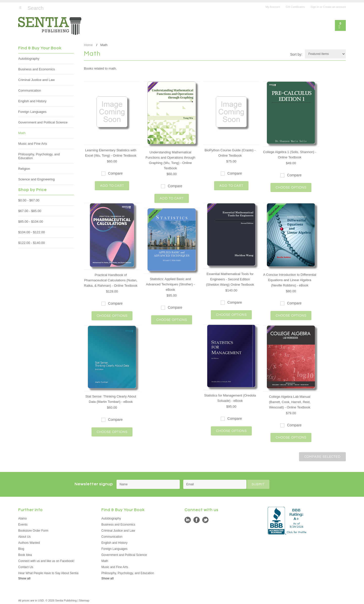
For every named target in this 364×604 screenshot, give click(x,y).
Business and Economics (37, 69)
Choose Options (291, 188)
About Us (24, 536)
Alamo (22, 518)
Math (22, 133)
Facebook (197, 519)
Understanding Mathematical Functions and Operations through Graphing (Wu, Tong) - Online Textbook (170, 160)
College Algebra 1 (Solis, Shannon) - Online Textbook (290, 155)
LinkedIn (188, 519)
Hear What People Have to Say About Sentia (48, 573)
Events (23, 524)
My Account (273, 7)
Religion (24, 169)
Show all (24, 578)
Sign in (315, 7)
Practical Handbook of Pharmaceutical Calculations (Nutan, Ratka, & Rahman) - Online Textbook (111, 280)
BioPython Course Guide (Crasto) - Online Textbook (230, 153)
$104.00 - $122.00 (32, 232)
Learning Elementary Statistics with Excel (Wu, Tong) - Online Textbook (111, 153)
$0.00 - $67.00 (29, 200)
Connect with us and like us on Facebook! (46, 560)
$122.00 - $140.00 (32, 243)
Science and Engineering (37, 179)
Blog (21, 548)
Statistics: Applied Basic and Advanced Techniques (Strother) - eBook (170, 284)
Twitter (205, 519)
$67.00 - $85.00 (30, 211)
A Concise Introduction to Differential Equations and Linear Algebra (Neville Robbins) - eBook (290, 280)
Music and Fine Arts (33, 144)
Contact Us (26, 567)
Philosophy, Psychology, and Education (39, 156)
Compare (116, 173)
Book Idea (25, 554)
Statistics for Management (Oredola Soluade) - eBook (230, 398)
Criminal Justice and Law (37, 80)
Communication (30, 90)
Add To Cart (112, 186)
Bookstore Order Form (33, 530)
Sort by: (296, 54)
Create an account (334, 7)
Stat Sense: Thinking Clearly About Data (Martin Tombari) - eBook (111, 399)
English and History (32, 101)
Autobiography (29, 59)
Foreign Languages (32, 112)
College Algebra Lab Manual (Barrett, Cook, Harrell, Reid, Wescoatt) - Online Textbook (290, 402)
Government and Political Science (43, 122)
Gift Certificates (295, 7)
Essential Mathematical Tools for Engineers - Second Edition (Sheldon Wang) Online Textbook (230, 279)
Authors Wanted (29, 542)
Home (88, 45)
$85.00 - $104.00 (31, 222)
